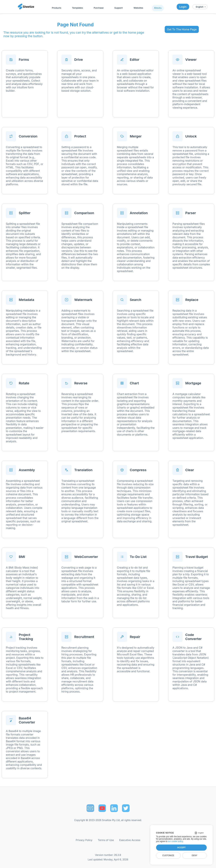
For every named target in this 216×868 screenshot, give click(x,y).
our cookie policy (175, 841)
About (157, 8)
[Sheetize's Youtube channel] (102, 808)
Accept (181, 848)
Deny (194, 856)
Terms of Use (106, 840)
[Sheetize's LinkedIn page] (114, 808)
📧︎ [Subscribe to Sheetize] (90, 808)
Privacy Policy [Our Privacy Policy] (84, 840)
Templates (77, 8)
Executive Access (130, 840)
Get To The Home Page (182, 29)
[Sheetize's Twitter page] (126, 808)
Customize (168, 856)
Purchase (99, 8)
